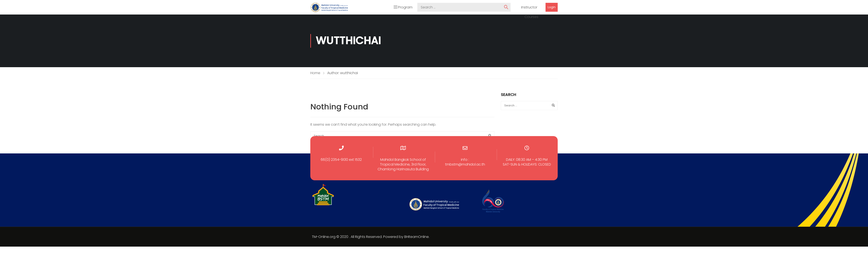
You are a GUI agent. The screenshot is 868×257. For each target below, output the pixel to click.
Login (552, 8)
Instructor (529, 8)
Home (315, 74)
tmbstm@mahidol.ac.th (465, 165)
